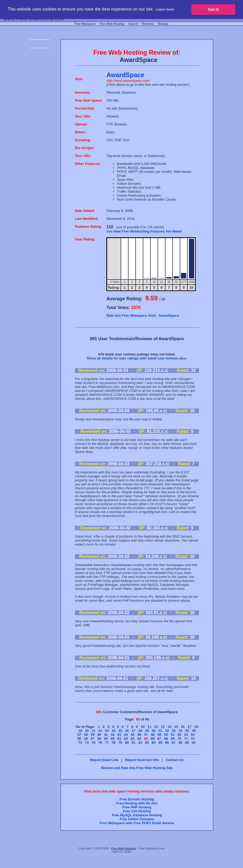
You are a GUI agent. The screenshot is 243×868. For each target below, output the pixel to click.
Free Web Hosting (112, 24)
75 (93, 743)
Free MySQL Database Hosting (137, 815)
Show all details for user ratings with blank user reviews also (136, 358)
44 (126, 735)
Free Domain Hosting (137, 799)
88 (180, 743)
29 (147, 731)
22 (100, 731)
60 (112, 739)
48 (153, 735)
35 (187, 731)
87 (174, 743)
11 (149, 727)
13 (163, 727)
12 (156, 727)
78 (113, 743)
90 (194, 743)
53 (186, 735)
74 (87, 743)
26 (127, 731)
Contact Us (175, 760)
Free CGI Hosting (137, 811)
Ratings (163, 24)
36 (194, 731)
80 (127, 743)
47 (146, 735)
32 (167, 731)
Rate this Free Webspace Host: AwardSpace (143, 316)
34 (180, 731)
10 (143, 727)
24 (113, 731)
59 (106, 739)
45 (132, 735)
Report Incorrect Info (142, 760)
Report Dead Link (104, 760)
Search (133, 24)
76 (100, 743)
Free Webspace (85, 24)
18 (196, 727)
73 (80, 743)
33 (174, 731)
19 (80, 731)
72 (193, 739)
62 (126, 739)
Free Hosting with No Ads (137, 803)
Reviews (148, 24)
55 (79, 739)
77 (107, 743)
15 (176, 727)
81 (134, 743)
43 (119, 735)
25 (120, 731)
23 (107, 731)
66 (153, 739)
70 (179, 739)
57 (93, 739)
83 (147, 743)
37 (79, 735)
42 (112, 735)
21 (93, 731)
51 (173, 735)
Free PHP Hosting (137, 807)
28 (140, 731)
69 (173, 739)
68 (166, 739)
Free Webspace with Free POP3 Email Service (137, 823)
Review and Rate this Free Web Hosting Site (137, 768)
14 (169, 727)
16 (183, 727)
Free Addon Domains (137, 819)
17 (189, 727)
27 (134, 731)
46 (139, 735)
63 (132, 739)
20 (87, 731)
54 (193, 735)
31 (160, 731)
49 (159, 735)
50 (166, 735)
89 (187, 743)
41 (106, 735)
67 (159, 739)
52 (179, 735)
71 (186, 739)
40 (99, 735)
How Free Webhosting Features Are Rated (148, 231)
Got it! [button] (213, 10)
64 (139, 739)
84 (154, 743)
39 (93, 735)
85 (160, 743)
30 (154, 731)
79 (120, 743)
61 (119, 739)
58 (99, 739)
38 (86, 735)
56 (86, 739)
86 (167, 743)
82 (140, 743)
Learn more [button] (165, 9)
